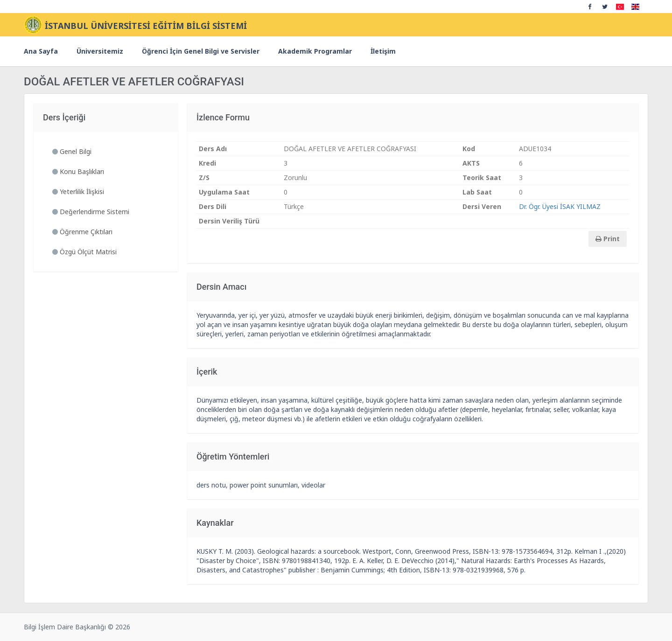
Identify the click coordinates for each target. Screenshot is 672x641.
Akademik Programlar (315, 51)
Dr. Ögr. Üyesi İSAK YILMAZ (560, 206)
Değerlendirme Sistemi (91, 212)
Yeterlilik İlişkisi (78, 192)
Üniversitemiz (100, 51)
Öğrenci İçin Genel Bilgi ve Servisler (201, 51)
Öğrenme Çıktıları (82, 232)
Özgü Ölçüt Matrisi (84, 252)
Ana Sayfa (41, 51)
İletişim (383, 51)
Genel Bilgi (72, 151)
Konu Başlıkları (78, 171)
